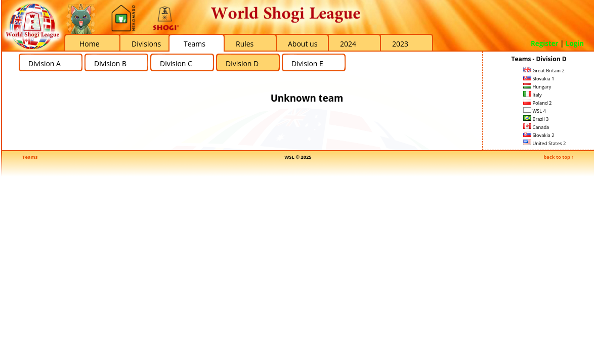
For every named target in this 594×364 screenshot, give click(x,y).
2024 (348, 44)
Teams (195, 44)
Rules (245, 44)
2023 (400, 44)
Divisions (146, 44)
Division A (45, 63)
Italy (533, 95)
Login (575, 43)
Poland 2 (537, 103)
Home (90, 44)
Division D (242, 63)
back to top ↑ (559, 157)
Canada (536, 127)
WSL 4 (535, 111)
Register (545, 43)
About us (303, 44)
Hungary (537, 87)
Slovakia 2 (539, 135)
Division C (176, 63)
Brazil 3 (536, 119)
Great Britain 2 (544, 71)
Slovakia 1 (539, 79)
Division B (110, 63)
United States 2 (544, 143)
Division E (307, 63)
